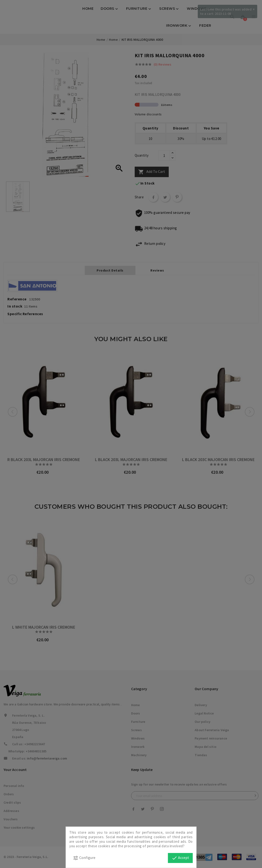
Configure (84, 858)
